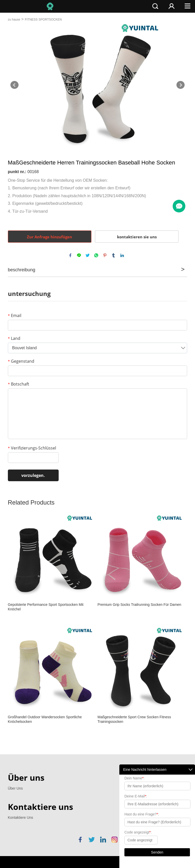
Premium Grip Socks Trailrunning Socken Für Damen (139, 605)
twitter (88, 255)
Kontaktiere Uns (21, 817)
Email (15, 315)
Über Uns (15, 788)
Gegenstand (21, 361)
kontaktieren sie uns (137, 237)
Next (181, 85)
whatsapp (96, 255)
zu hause (14, 20)
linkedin (122, 255)
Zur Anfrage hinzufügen (50, 237)
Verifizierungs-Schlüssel (32, 448)
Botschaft (19, 384)
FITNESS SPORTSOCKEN (43, 20)
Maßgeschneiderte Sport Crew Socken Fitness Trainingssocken (134, 719)
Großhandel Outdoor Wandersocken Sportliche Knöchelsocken (45, 719)
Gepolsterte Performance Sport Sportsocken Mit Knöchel (46, 607)
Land (14, 338)
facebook (70, 255)
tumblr (113, 255)
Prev (14, 85)
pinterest (105, 255)
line (79, 255)
